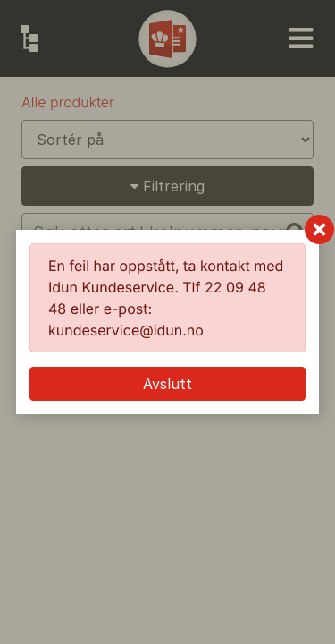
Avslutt (167, 384)
